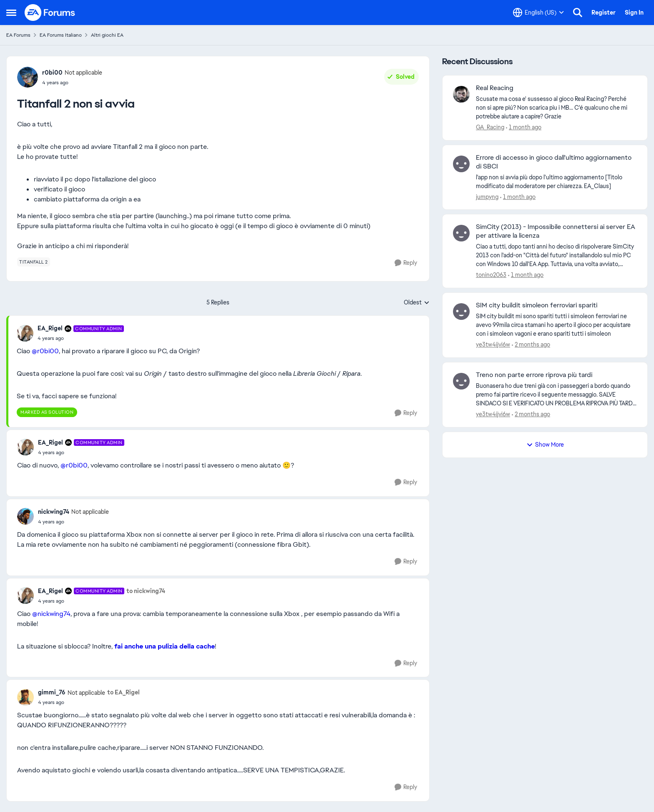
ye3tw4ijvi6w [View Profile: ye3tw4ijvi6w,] (493, 344)
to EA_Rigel (123, 692)
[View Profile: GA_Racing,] (461, 94)
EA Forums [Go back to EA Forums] (18, 35)
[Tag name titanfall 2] (34, 262)
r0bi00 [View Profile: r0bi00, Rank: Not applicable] (52, 73)
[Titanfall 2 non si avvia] (81, 338)
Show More (545, 445)
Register (604, 13)
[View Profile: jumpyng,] (461, 164)
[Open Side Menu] (11, 13)
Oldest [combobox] (417, 303)
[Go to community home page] (50, 13)
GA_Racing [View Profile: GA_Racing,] (490, 127)
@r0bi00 (45, 351)
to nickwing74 (146, 591)
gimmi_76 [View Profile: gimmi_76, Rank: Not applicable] (52, 692)
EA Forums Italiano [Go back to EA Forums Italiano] (61, 35)
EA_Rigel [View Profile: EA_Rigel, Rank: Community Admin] (50, 328)
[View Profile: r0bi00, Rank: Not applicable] (28, 77)
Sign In (634, 13)
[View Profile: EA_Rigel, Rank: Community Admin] (25, 333)
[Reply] (406, 263)
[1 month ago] (524, 127)
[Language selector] (538, 13)
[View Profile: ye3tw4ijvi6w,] (461, 312)
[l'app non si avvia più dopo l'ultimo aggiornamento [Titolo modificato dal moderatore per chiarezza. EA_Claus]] (556, 181)
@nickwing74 (51, 614)
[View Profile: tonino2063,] (461, 233)
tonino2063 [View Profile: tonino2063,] (491, 275)
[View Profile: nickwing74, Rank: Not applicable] (25, 516)
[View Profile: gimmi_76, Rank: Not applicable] (25, 697)
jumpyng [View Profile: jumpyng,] (487, 196)
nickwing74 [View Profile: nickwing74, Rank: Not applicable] (54, 512)
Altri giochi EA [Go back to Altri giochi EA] (107, 35)
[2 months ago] (531, 345)
